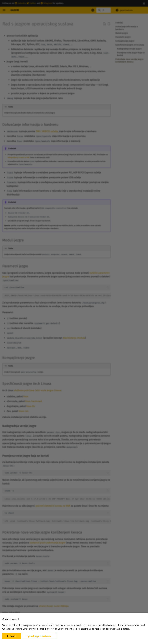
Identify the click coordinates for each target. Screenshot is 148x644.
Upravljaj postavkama (39, 636)
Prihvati (12, 636)
